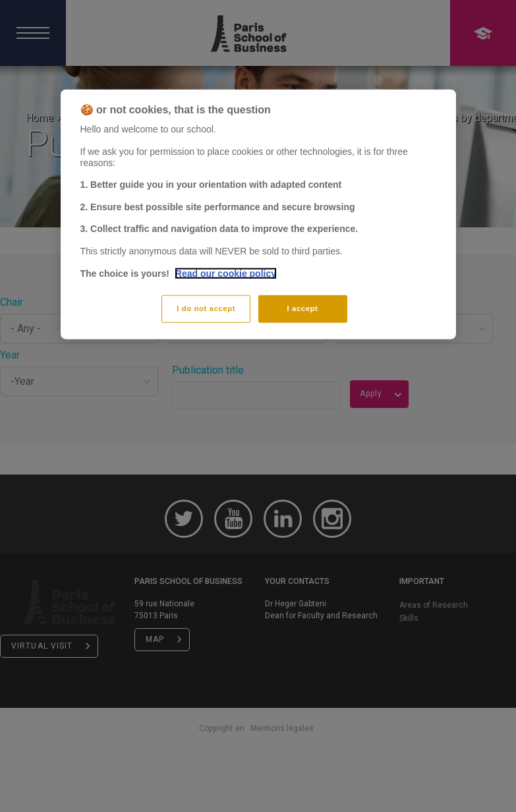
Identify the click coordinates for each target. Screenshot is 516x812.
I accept (303, 308)
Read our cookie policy (226, 273)
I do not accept (206, 308)
